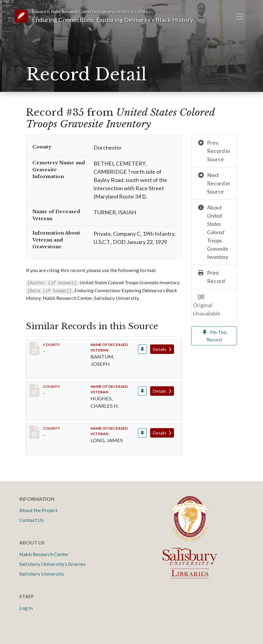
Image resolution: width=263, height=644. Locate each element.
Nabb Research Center (44, 554)
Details (162, 349)
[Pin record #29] (142, 349)
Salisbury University (42, 574)
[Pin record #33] (142, 433)
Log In (26, 608)
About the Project (38, 510)
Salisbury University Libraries (52, 564)
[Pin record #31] (142, 391)
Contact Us (31, 520)
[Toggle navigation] (240, 16)
